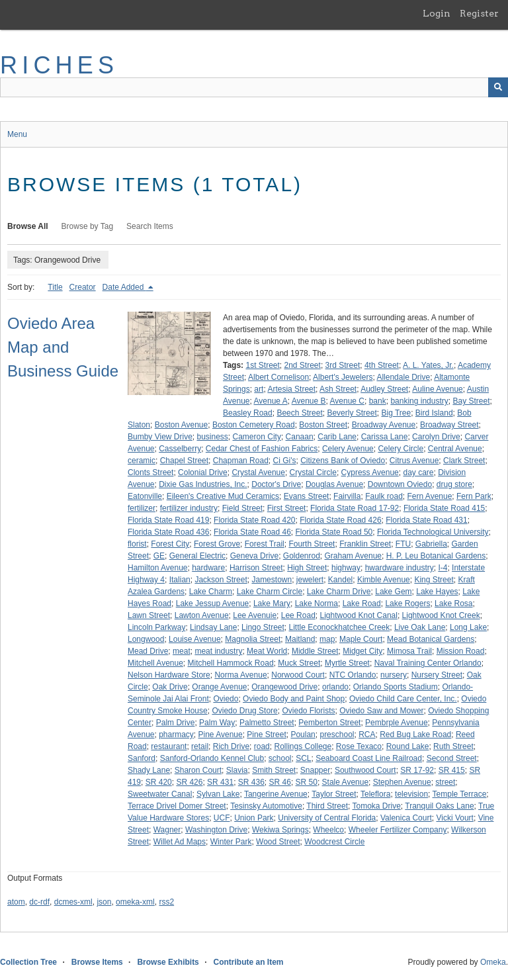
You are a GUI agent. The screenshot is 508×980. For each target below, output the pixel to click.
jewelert (310, 580)
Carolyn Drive (436, 437)
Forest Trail (265, 544)
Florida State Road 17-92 (355, 508)
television (411, 794)
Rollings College (303, 746)
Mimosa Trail (409, 651)
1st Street (262, 365)
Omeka (493, 962)
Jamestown (272, 580)
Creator (83, 287)
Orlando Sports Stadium (396, 687)
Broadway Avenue (384, 425)
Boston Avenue (182, 425)
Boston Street (323, 425)
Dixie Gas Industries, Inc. (203, 484)
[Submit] (498, 87)
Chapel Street (184, 461)
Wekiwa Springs (280, 830)
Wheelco (328, 830)
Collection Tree (28, 962)
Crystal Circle (313, 472)
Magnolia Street (253, 639)
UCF (222, 818)
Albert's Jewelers (343, 377)
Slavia (237, 770)
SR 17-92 (417, 770)
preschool (337, 735)
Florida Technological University (433, 532)
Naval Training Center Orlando (428, 663)
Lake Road (362, 603)
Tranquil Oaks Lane (439, 806)
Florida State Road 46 (252, 532)
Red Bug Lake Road (415, 735)
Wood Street (278, 842)
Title (55, 287)
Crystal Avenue (258, 472)
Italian (180, 580)
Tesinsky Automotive (266, 806)
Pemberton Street (329, 723)
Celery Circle (401, 449)
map (327, 639)
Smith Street (274, 770)
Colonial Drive (203, 472)
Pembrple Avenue (397, 723)
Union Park (254, 818)
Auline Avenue (438, 389)
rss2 (166, 902)
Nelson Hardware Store (169, 675)
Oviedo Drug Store (244, 711)
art (259, 389)
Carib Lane (337, 437)
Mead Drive (148, 651)
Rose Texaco (359, 746)
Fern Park (474, 496)
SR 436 (251, 782)
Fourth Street (312, 544)
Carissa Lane (385, 437)
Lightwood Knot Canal (358, 615)
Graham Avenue (354, 556)
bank (378, 401)
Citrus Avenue (414, 461)
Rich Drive (231, 746)
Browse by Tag (88, 226)
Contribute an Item (248, 962)
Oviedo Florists (308, 711)
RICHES (59, 65)
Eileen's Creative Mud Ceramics (223, 496)
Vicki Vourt (454, 818)
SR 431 (220, 782)
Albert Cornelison (278, 377)
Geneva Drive (254, 556)
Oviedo (226, 699)
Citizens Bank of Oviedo (343, 461)
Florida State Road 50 (334, 532)
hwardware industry (400, 568)
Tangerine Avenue (276, 794)
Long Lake (468, 627)
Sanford (142, 758)
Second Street (452, 758)
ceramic (142, 461)
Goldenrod (302, 556)
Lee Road (298, 615)
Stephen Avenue (402, 782)
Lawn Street (149, 615)
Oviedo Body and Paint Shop (294, 699)
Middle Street (315, 651)
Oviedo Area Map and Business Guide (63, 347)
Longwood (146, 639)
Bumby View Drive (160, 437)
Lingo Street (263, 627)
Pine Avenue (221, 735)
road (262, 746)
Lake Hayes (437, 592)
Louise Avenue (195, 639)
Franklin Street (365, 544)
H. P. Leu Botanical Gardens (436, 556)
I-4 (443, 568)
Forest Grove (217, 544)
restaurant (169, 746)
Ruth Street (453, 746)
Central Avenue (455, 449)
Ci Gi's (284, 461)
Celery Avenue (348, 449)
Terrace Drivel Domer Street (177, 806)
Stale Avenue (346, 782)
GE (159, 556)
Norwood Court (298, 675)
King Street (434, 580)
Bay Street (471, 401)
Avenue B (309, 401)
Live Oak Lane (420, 627)
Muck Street (299, 663)
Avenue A (271, 401)
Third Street (327, 806)
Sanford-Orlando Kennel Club (212, 758)
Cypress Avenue (370, 472)
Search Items (150, 226)
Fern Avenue (430, 496)
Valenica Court (406, 818)
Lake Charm (211, 592)
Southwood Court (365, 770)
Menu (17, 134)
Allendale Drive (403, 377)
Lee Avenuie (255, 615)
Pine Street (266, 735)
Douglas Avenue (334, 484)
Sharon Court (198, 770)
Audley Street (384, 389)
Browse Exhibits (168, 962)
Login (437, 13)
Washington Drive (216, 830)
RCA (367, 735)
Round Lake (408, 746)
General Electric (197, 556)
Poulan (303, 735)
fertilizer (142, 508)
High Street (307, 568)
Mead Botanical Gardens (431, 639)
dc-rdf (39, 902)
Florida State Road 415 (444, 508)
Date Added (124, 287)
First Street (287, 508)
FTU (403, 544)
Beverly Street (352, 413)
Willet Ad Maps (180, 842)
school (280, 758)
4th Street (382, 365)
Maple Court (361, 639)
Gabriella (431, 544)
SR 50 (307, 782)
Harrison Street (256, 568)
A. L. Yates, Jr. (428, 365)
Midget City (362, 651)
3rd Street (343, 365)
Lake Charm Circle (270, 592)
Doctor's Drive (276, 484)
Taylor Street (334, 794)
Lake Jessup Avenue (213, 603)
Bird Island (434, 413)
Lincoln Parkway (156, 627)
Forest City (170, 544)
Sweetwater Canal (160, 794)
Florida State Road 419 (168, 520)
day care (418, 472)
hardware (208, 568)
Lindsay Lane (213, 627)
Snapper (315, 770)
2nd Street (303, 365)
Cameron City (257, 437)
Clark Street (464, 461)
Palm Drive (176, 723)
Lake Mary (272, 603)
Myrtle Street (347, 663)
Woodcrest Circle (334, 842)
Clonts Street (150, 472)
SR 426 (189, 782)
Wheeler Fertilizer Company (398, 830)
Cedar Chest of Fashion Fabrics (262, 449)
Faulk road (384, 496)
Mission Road (461, 651)
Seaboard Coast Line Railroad (369, 758)
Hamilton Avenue (158, 568)
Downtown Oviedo (400, 484)
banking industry (419, 401)
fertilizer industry (189, 508)
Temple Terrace (460, 794)
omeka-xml (135, 902)
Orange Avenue (219, 687)
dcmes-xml (73, 902)
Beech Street (299, 413)
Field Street (242, 508)
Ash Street (338, 389)
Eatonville (145, 496)
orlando (335, 687)
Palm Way (217, 723)
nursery (394, 675)
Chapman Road (241, 461)
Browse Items (97, 962)
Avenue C (347, 401)
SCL (303, 758)
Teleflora (375, 794)
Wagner (167, 830)
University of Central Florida (327, 818)
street (445, 782)
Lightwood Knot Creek (441, 615)
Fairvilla (347, 496)
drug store (454, 484)
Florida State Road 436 (168, 532)
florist (137, 544)
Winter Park (231, 842)
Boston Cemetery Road (254, 425)
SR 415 (452, 770)
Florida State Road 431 (426, 520)
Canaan (300, 437)
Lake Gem (393, 592)
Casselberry (180, 449)
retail (200, 746)
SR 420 (159, 782)
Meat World (267, 651)
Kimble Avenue (384, 580)
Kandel (340, 580)
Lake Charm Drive (339, 592)
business (212, 437)
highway (346, 568)
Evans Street (307, 496)
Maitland (300, 639)
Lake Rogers (407, 603)
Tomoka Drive (377, 806)
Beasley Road (248, 413)
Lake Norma (317, 603)
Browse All (28, 226)
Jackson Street (221, 580)
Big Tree (396, 413)
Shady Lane (149, 770)
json (104, 902)
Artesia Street (291, 389)
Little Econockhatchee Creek (340, 627)
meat (182, 651)
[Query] (254, 87)
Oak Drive (170, 687)
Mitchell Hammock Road (231, 663)
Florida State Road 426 (340, 520)
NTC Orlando (353, 675)
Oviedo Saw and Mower (381, 711)
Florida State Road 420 (254, 520)
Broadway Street (449, 425)
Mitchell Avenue (155, 663)
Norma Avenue (240, 675)
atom (16, 902)
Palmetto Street (267, 723)
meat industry (218, 651)
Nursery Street (437, 675)
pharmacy (176, 735)
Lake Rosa (453, 603)
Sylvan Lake (218, 794)
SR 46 (280, 782)
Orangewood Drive (284, 687)
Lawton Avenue (202, 615)
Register (479, 13)
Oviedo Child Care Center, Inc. (403, 699)
